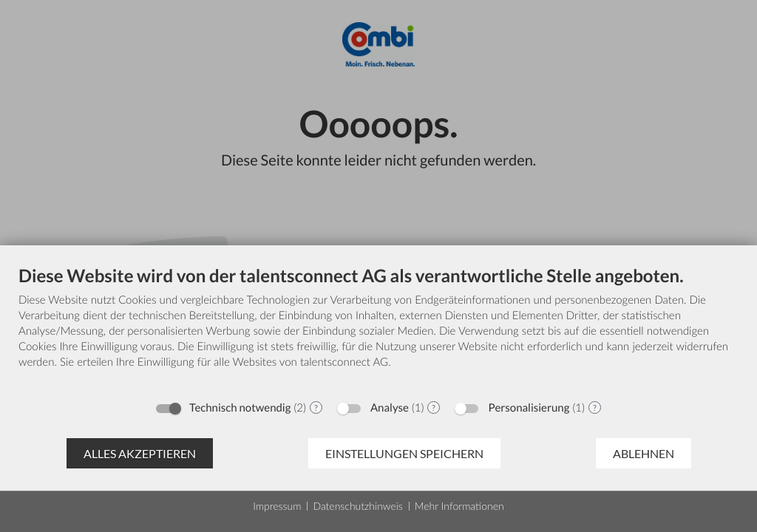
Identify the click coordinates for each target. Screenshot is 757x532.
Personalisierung (529, 408)
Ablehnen (644, 453)
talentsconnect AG (344, 362)
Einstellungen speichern (404, 453)
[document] (378, 328)
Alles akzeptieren (140, 453)
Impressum (277, 506)
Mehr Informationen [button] (459, 506)
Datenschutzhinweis (357, 506)
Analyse (390, 408)
